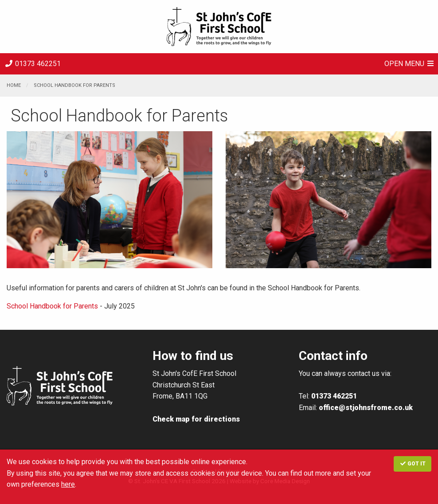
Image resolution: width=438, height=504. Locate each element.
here (68, 484)
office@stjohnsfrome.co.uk (366, 408)
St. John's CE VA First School (219, 27)
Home (14, 85)
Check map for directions (196, 419)
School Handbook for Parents (74, 85)
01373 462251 (33, 64)
